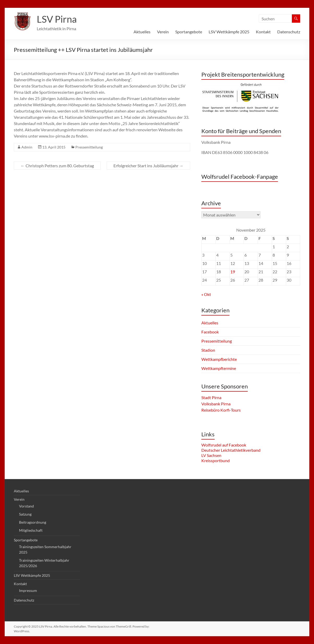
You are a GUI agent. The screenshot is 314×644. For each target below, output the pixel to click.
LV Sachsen (211, 455)
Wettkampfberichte (219, 359)
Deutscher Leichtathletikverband (231, 450)
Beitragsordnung (33, 522)
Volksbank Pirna (216, 404)
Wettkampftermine (219, 368)
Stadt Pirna (211, 397)
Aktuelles (142, 32)
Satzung (25, 514)
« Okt (206, 294)
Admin (27, 147)
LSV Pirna (57, 19)
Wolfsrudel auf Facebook (224, 445)
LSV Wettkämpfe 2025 (229, 32)
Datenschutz (289, 32)
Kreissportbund (216, 460)
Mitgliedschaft (31, 530)
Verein (163, 32)
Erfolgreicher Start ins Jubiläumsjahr (148, 166)
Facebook (210, 332)
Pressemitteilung (89, 147)
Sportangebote (189, 32)
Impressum (28, 590)
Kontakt (263, 32)
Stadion (208, 350)
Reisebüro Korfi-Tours (221, 410)
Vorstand (26, 506)
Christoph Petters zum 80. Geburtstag (57, 166)
